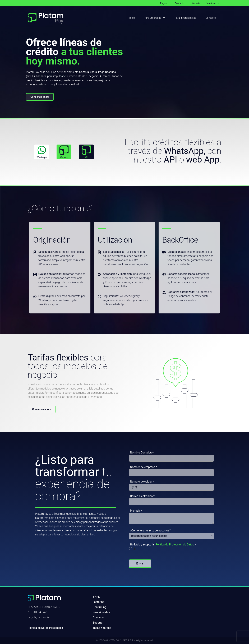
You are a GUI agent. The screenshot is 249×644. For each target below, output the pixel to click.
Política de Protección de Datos (175, 545)
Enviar (140, 564)
